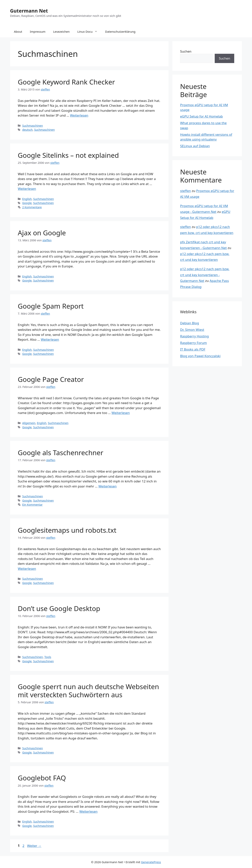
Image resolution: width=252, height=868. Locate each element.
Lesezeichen (61, 32)
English (27, 199)
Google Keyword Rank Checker (66, 82)
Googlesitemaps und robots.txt (67, 530)
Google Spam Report (51, 306)
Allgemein (29, 423)
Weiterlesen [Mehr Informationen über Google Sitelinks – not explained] (27, 189)
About (18, 32)
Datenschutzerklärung (120, 32)
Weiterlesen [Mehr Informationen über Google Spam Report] (50, 339)
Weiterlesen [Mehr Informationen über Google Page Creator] (121, 413)
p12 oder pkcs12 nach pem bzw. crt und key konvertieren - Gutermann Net (205, 275)
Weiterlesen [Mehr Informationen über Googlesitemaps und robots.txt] (27, 569)
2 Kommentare (32, 207)
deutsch (27, 130)
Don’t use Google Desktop (59, 608)
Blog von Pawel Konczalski (200, 356)
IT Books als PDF (193, 349)
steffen (186, 191)
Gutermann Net (29, 11)
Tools (48, 657)
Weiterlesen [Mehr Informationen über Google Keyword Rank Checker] (79, 115)
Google (27, 203)
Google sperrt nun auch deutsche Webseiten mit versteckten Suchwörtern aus (88, 691)
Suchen (186, 51)
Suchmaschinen (33, 126)
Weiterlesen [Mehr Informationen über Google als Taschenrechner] (107, 486)
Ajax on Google (42, 233)
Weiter (34, 846)
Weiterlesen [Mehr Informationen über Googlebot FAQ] (88, 811)
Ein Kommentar (32, 505)
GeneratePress (151, 862)
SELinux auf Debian (195, 146)
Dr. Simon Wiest (192, 330)
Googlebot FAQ (42, 778)
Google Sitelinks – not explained (68, 155)
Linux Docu (89, 32)
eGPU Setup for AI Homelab (201, 116)
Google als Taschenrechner (60, 453)
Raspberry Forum (193, 343)
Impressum (38, 32)
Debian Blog (189, 323)
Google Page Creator (51, 379)
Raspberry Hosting (194, 336)
